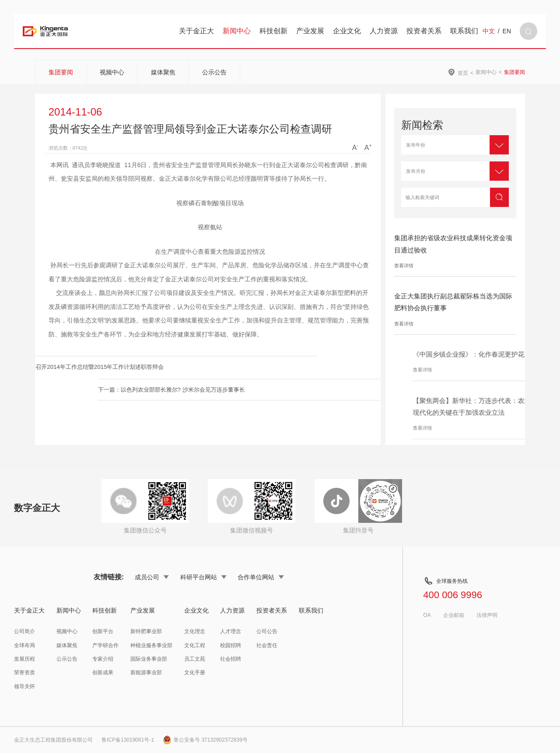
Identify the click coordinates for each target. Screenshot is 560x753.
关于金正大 (196, 31)
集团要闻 (61, 72)
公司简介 (24, 631)
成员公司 (152, 577)
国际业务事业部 (149, 659)
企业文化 (347, 31)
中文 (489, 31)
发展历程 (24, 659)
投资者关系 (424, 31)
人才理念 (231, 631)
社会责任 (267, 645)
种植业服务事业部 (151, 645)
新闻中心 (237, 31)
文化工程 (195, 645)
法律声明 (487, 615)
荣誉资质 (24, 672)
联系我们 (464, 31)
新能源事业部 (146, 672)
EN (507, 31)
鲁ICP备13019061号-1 (128, 740)
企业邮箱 (454, 615)
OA (427, 615)
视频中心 (112, 72)
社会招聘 (231, 659)
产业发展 (310, 31)
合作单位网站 (261, 577)
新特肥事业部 (146, 631)
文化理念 (195, 631)
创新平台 (103, 631)
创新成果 (103, 672)
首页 (463, 73)
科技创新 (273, 31)
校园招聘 (231, 645)
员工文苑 (195, 659)
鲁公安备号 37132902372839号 (205, 740)
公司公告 (267, 631)
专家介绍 (103, 659)
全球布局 (24, 645)
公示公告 (214, 72)
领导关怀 (24, 686)
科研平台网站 (203, 577)
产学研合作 (105, 645)
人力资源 (384, 31)
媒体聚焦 (163, 72)
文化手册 (195, 672)
